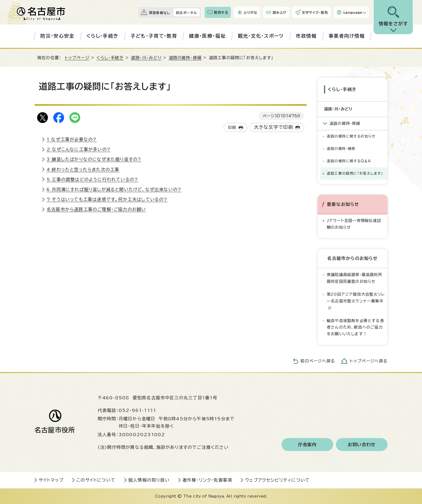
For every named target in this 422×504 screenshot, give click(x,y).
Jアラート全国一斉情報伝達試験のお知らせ (354, 224)
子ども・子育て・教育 (154, 36)
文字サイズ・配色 (315, 12)
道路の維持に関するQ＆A (349, 161)
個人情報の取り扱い (149, 480)
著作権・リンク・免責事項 (207, 480)
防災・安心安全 (57, 36)
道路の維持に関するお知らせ (351, 136)
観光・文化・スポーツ (261, 36)
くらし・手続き (102, 36)
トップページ (77, 58)
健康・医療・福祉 (207, 36)
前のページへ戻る (318, 361)
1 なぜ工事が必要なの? (72, 139)
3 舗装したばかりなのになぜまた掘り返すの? (94, 159)
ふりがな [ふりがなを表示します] (250, 12)
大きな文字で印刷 (274, 127)
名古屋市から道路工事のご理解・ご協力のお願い (96, 209)
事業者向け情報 (347, 36)
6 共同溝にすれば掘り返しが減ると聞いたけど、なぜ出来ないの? (114, 189)
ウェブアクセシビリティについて (277, 480)
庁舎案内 (307, 445)
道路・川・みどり (146, 58)
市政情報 (306, 36)
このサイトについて (96, 480)
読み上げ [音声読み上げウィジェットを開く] (280, 12)
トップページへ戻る (369, 361)
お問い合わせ (362, 445)
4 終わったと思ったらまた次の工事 (83, 170)
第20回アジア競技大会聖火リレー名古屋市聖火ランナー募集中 (356, 301)
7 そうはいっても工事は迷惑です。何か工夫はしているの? (107, 199)
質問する (221, 12)
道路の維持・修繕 (185, 58)
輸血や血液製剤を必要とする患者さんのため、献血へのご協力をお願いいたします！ (355, 327)
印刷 (232, 127)
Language (353, 12)
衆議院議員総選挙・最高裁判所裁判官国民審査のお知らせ (354, 278)
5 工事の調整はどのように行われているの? (92, 179)
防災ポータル (187, 13)
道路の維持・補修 (341, 149)
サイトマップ (51, 480)
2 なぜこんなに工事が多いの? (79, 149)
